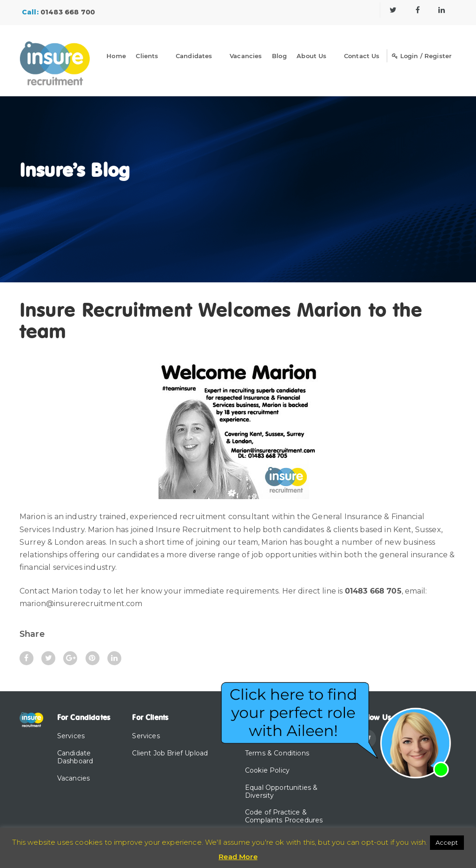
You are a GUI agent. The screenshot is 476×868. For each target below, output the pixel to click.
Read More (238, 857)
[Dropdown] (167, 58)
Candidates (194, 56)
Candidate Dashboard (75, 757)
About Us (311, 56)
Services (71, 736)
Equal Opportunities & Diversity (281, 791)
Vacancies (246, 56)
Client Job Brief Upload (170, 753)
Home (116, 56)
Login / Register (422, 56)
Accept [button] (447, 842)
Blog (279, 56)
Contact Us (362, 56)
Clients (147, 56)
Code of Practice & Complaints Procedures (284, 816)
